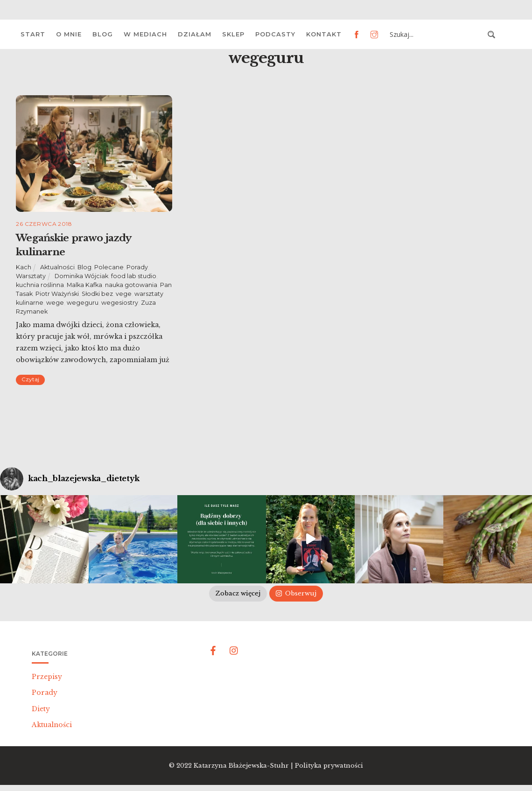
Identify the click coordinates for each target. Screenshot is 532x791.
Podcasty (275, 34)
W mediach (145, 34)
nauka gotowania (131, 285)
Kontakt (324, 34)
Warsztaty (31, 276)
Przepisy (47, 677)
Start (33, 34)
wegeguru (83, 303)
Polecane (109, 267)
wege (55, 303)
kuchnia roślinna (40, 285)
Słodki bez (97, 294)
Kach (24, 267)
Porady (137, 267)
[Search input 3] (436, 35)
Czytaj (30, 379)
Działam (195, 34)
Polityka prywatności (329, 766)
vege (124, 294)
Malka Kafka (84, 285)
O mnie (69, 34)
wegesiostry (120, 303)
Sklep (233, 34)
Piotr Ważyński (57, 294)
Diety (41, 709)
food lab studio (134, 276)
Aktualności (57, 267)
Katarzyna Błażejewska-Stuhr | (244, 766)
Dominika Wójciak (81, 276)
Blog (103, 34)
